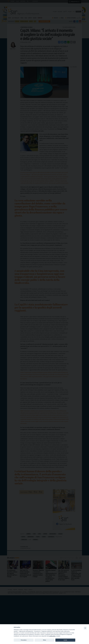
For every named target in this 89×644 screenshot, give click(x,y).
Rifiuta (44, 640)
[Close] (85, 628)
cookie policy (52, 636)
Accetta (65, 640)
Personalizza (24, 640)
